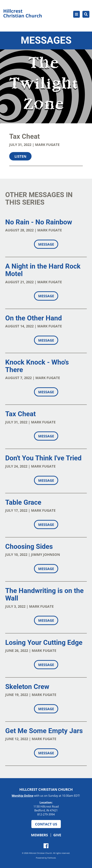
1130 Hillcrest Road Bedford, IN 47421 (46, 809)
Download (43, 172)
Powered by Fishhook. (46, 858)
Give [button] (57, 835)
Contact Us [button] (46, 824)
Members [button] (39, 835)
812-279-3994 (46, 814)
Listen (20, 156)
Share (17, 172)
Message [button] (46, 244)
